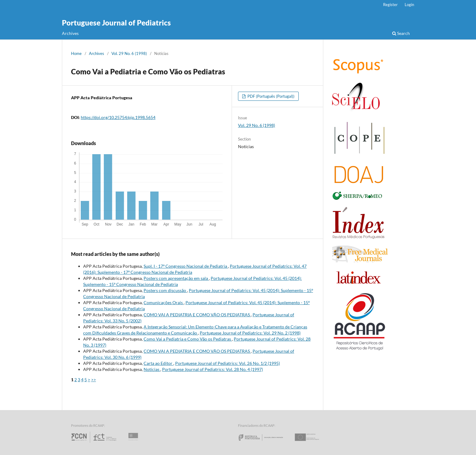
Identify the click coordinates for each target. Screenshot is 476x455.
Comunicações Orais (164, 302)
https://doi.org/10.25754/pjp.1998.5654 (118, 117)
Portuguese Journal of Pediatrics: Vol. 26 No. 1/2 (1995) (228, 363)
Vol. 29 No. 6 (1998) (129, 53)
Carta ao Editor (158, 363)
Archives (70, 33)
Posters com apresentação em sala (176, 278)
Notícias (152, 369)
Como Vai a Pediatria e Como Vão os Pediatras (188, 339)
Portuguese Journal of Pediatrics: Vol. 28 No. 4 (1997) (212, 369)
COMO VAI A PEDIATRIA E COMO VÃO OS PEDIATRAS (197, 315)
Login (409, 5)
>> (93, 380)
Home (76, 53)
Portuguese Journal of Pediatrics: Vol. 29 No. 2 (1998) (250, 333)
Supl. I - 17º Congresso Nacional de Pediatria (186, 266)
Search (401, 33)
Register (390, 5)
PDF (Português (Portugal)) (270, 96)
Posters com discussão (165, 290)
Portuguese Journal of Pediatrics (116, 23)
